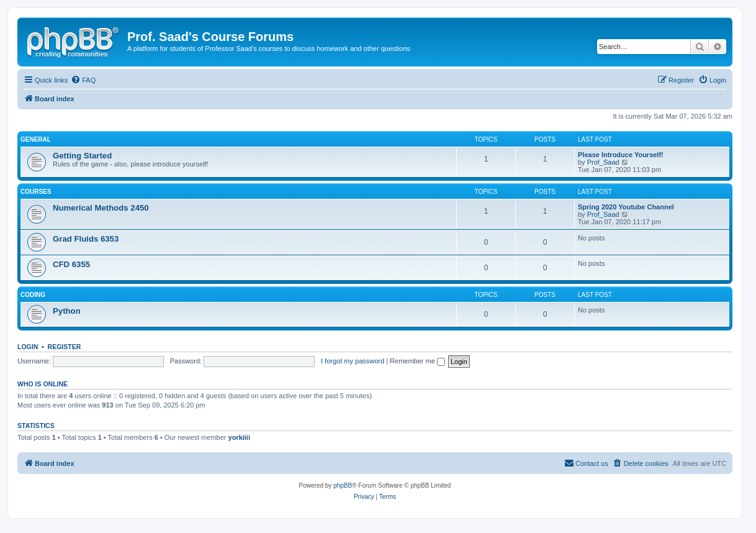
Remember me (417, 361)
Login (28, 347)
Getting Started (82, 156)
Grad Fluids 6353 (86, 239)
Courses (36, 192)
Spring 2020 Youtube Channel (626, 207)
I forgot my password (353, 361)
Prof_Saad (603, 162)
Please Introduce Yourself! (621, 155)
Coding (33, 295)
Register (65, 347)
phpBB (343, 485)
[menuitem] (83, 80)
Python (67, 311)
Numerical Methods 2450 (101, 208)
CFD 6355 (71, 264)
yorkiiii (239, 437)
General (36, 139)
